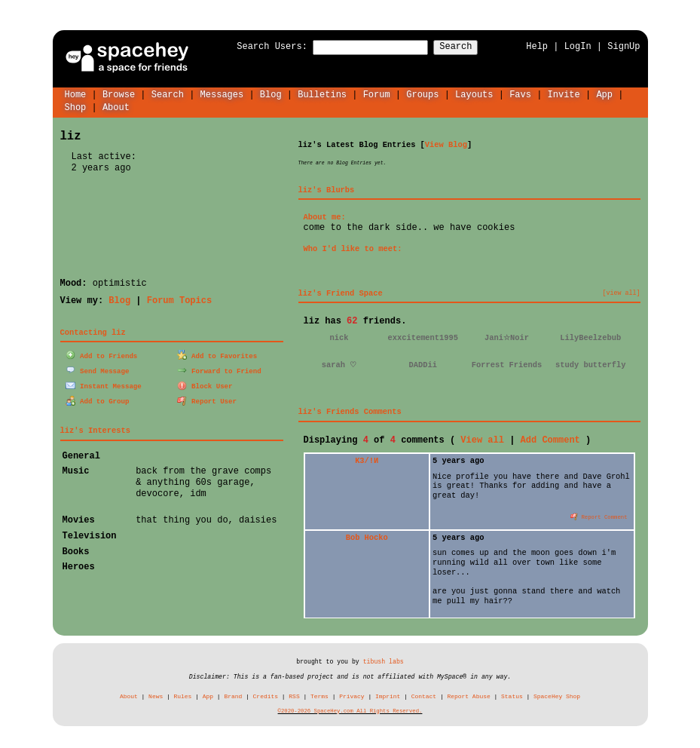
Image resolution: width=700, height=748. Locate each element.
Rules (183, 696)
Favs (520, 94)
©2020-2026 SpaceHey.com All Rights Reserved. (350, 710)
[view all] (622, 293)
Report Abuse (468, 696)
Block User (205, 384)
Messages (222, 94)
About (116, 107)
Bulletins (322, 94)
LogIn (578, 46)
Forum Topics (179, 300)
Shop (76, 107)
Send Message (97, 369)
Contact (424, 696)
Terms (319, 696)
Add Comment (550, 439)
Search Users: (258, 47)
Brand (233, 696)
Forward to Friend (219, 369)
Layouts (474, 94)
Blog (271, 94)
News (156, 696)
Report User (207, 399)
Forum (377, 94)
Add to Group (97, 399)
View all (482, 439)
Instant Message (103, 384)
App (604, 94)
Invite (563, 94)
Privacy (352, 696)
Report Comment (599, 516)
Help (537, 46)
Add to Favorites (217, 355)
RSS (294, 696)
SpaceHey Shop (557, 696)
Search (469, 47)
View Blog (446, 144)
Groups (422, 94)
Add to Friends (101, 355)
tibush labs (384, 661)
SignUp (624, 46)
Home (76, 94)
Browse (119, 94)
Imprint (388, 696)
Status (512, 696)
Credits (266, 696)
